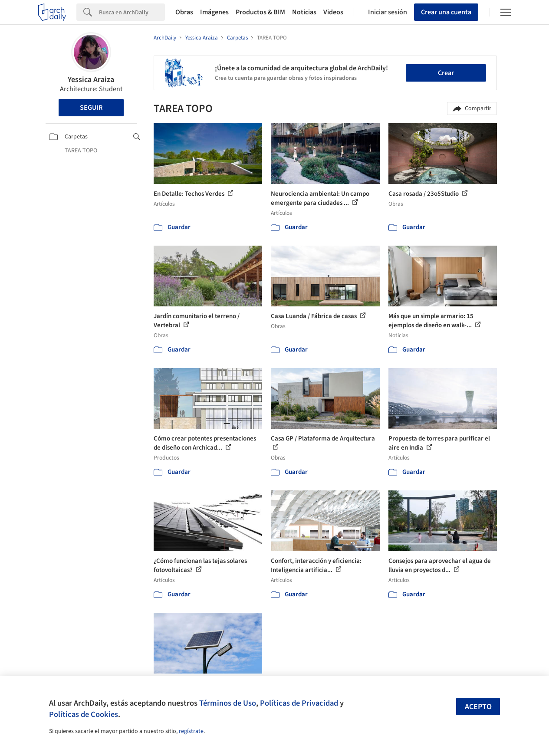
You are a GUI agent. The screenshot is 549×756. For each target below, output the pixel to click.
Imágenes (214, 12)
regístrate (191, 731)
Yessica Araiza (91, 80)
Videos (333, 12)
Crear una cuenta (446, 12)
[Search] (132, 12)
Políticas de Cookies (84, 714)
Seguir (91, 108)
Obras (184, 12)
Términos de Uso (228, 703)
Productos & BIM (260, 12)
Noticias (304, 12)
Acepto (478, 707)
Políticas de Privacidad (299, 703)
